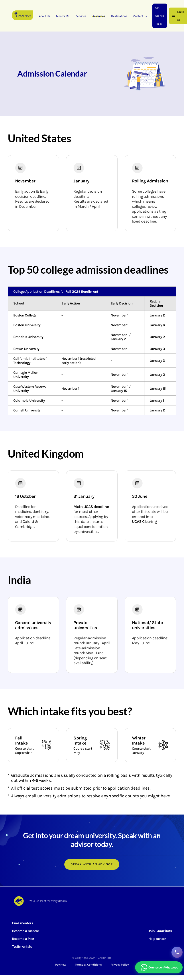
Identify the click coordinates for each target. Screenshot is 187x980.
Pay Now (61, 965)
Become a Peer (23, 939)
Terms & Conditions (88, 965)
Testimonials (22, 946)
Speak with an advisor (92, 864)
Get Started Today (160, 16)
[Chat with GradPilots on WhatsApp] (159, 967)
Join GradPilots (160, 931)
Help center (157, 939)
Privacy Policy (120, 965)
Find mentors (22, 923)
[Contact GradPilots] (177, 952)
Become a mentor (26, 931)
